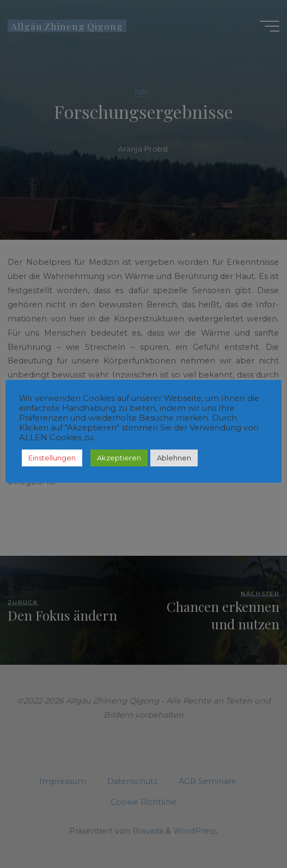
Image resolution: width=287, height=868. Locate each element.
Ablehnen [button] (174, 458)
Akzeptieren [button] (119, 458)
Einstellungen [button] (52, 458)
